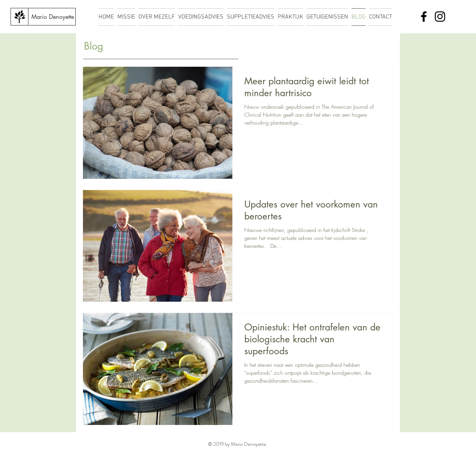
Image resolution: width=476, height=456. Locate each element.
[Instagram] (440, 17)
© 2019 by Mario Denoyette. (238, 444)
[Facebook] (424, 17)
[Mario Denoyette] (53, 17)
